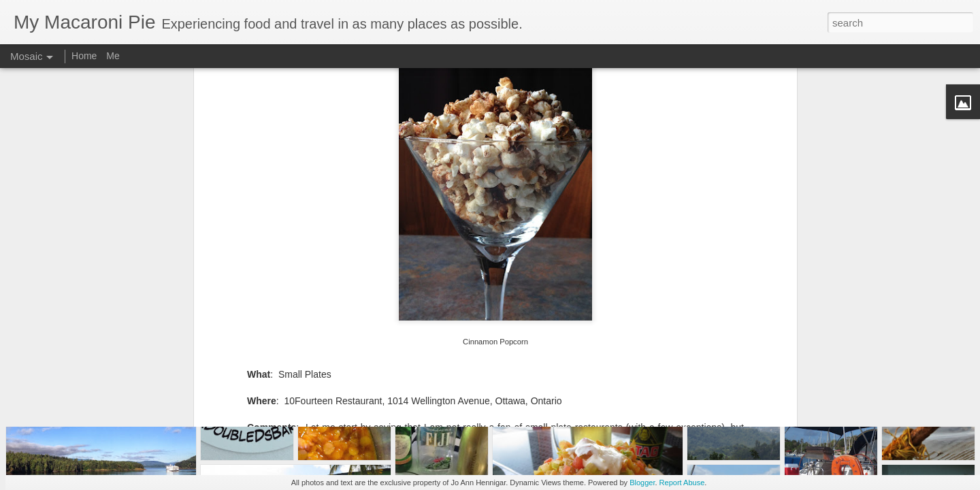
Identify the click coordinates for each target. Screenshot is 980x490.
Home (84, 56)
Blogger (642, 483)
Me (113, 56)
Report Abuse (682, 483)
